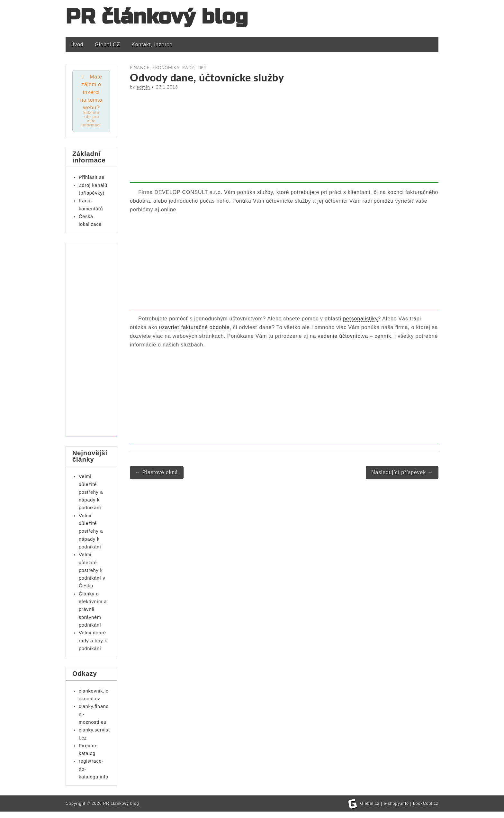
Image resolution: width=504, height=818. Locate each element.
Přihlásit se (92, 177)
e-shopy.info (396, 810)
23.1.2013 (167, 87)
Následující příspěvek (402, 472)
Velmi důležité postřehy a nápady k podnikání (91, 492)
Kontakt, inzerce (152, 45)
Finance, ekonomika (155, 68)
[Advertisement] (284, 138)
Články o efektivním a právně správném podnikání (93, 609)
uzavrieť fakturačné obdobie (194, 327)
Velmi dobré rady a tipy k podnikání (93, 641)
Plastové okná (157, 472)
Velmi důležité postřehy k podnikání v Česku (92, 570)
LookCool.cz (426, 810)
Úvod (77, 45)
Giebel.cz (370, 810)
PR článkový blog (157, 17)
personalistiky (360, 319)
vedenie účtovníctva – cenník (354, 336)
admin (143, 87)
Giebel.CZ (108, 45)
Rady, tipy (194, 68)
